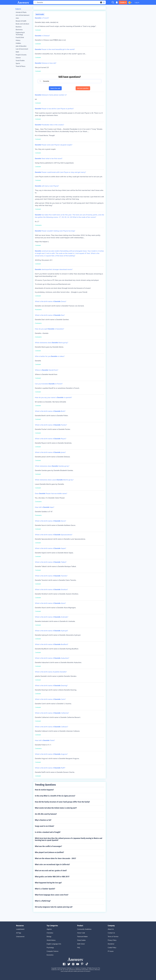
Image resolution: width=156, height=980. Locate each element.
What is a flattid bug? (43, 901)
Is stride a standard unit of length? (48, 832)
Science (18, 58)
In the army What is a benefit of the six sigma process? (55, 796)
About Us (111, 929)
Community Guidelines (84, 929)
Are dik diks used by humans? (46, 814)
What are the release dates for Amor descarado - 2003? (55, 858)
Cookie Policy (112, 948)
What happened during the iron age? (48, 883)
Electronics (19, 30)
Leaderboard (20, 929)
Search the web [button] (55, 88)
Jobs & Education (21, 46)
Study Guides (81, 940)
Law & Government (22, 49)
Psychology (50, 948)
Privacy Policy (112, 940)
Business (19, 27)
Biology (49, 937)
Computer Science (53, 951)
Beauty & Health (21, 21)
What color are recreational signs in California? (52, 864)
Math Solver (81, 944)
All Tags (19, 933)
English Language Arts (54, 944)
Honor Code (81, 933)
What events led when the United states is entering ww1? (56, 808)
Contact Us (111, 933)
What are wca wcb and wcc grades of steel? (51, 871)
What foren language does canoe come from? (52, 895)
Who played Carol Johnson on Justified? (49, 852)
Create (123, 2)
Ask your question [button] (83, 88)
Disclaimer (111, 944)
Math (17, 52)
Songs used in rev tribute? (45, 826)
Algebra (49, 929)
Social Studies (20, 61)
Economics (50, 955)
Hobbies (18, 43)
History (18, 40)
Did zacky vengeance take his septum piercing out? (54, 907)
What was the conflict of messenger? (48, 846)
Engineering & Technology (20, 34)
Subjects (18, 9)
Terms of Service (113, 937)
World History (51, 940)
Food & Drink (20, 37)
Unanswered (20, 937)
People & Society (21, 55)
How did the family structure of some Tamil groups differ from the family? (62, 802)
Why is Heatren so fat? (43, 820)
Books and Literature (22, 24)
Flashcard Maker (82, 937)
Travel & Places (21, 66)
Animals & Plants (21, 12)
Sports (18, 63)
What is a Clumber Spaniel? (45, 889)
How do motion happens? (44, 790)
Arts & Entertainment (23, 15)
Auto (17, 18)
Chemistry (50, 933)
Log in (137, 2)
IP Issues (111, 951)
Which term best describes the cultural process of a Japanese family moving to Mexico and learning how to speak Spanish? (69, 839)
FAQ (79, 948)
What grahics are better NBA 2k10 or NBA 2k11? (52, 877)
